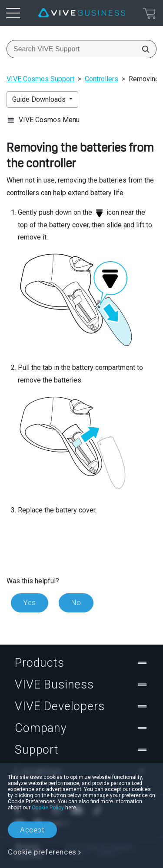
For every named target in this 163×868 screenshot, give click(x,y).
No (76, 602)
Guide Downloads (40, 99)
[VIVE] (82, 13)
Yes (30, 602)
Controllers (101, 79)
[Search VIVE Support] (143, 49)
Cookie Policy (48, 808)
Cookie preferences (42, 852)
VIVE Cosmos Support (40, 79)
